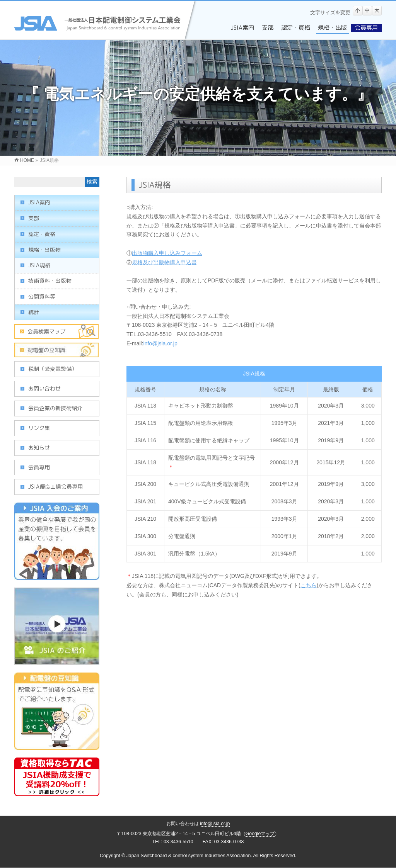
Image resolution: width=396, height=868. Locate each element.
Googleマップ (260, 834)
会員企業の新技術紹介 (55, 408)
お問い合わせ (44, 388)
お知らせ (39, 448)
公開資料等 (42, 296)
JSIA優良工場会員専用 (55, 487)
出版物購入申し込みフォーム (167, 253)
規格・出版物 (44, 250)
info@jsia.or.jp (160, 343)
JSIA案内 (39, 202)
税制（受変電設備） (53, 369)
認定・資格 (42, 234)
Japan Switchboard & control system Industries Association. (189, 856)
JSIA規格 (39, 265)
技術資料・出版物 (50, 281)
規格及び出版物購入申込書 (164, 262)
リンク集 (39, 428)
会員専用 (39, 467)
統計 (34, 312)
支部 (34, 218)
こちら (309, 585)
